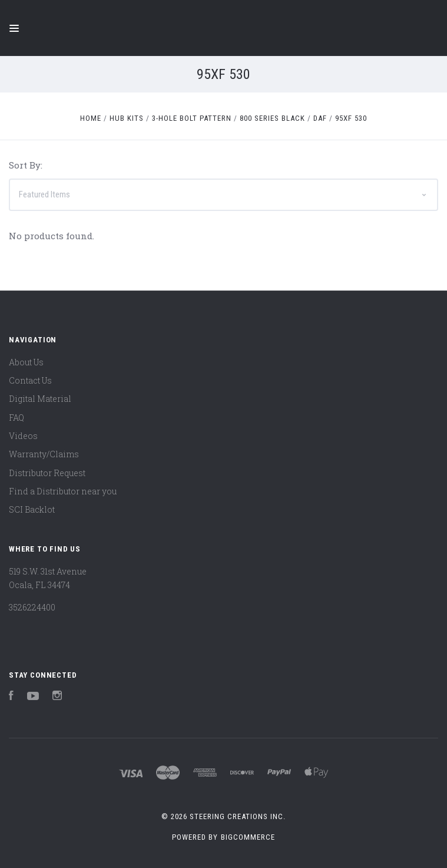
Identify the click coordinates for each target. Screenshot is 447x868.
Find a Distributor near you (63, 491)
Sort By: (26, 165)
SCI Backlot (32, 509)
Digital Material (40, 399)
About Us (26, 362)
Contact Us (30, 380)
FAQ (16, 418)
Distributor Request (47, 473)
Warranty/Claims (44, 454)
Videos (23, 436)
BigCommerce (248, 837)
